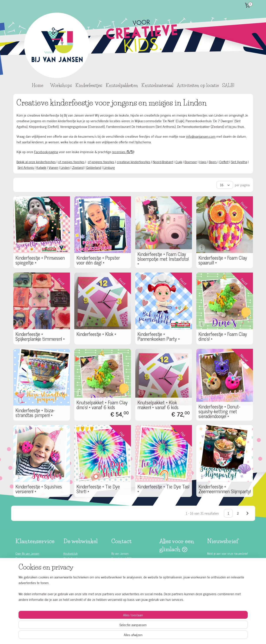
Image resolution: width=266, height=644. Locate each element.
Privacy (20, 582)
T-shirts (68, 587)
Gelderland (94, 167)
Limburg (109, 167)
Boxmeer (191, 162)
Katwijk (41, 167)
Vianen (53, 167)
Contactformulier (121, 577)
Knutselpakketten (122, 85)
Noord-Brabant (163, 162)
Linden (65, 167)
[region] (104, 625)
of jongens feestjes (101, 162)
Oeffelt (224, 162)
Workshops (61, 85)
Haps (203, 162)
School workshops (74, 577)
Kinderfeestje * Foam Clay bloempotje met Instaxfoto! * (163, 259)
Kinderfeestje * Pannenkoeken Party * (159, 336)
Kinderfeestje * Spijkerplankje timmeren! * (40, 336)
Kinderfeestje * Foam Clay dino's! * (223, 336)
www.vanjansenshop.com (126, 573)
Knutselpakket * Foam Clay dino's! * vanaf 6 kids (102, 405)
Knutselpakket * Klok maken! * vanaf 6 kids (158, 405)
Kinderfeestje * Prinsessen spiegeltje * (40, 260)
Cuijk (179, 162)
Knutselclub (70, 553)
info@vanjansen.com (201, 136)
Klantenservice (24, 563)
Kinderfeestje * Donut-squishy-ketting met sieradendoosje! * (219, 411)
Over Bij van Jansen (27, 553)
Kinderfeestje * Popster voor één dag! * (98, 260)
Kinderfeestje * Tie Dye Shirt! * (98, 489)
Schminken (70, 582)
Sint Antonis (26, 167)
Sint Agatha (239, 162)
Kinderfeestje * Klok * (96, 334)
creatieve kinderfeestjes (134, 162)
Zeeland (78, 167)
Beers (213, 162)
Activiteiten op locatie (198, 85)
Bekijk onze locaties (123, 587)
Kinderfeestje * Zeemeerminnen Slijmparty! (225, 489)
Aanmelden (219, 565)
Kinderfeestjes (89, 85)
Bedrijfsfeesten (72, 573)
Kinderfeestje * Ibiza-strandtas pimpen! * (35, 413)
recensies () (123, 152)
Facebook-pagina (46, 152)
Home (37, 85)
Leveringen (22, 573)
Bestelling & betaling (28, 568)
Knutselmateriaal (157, 85)
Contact (20, 558)
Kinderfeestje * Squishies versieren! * (39, 489)
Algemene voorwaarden (29, 587)
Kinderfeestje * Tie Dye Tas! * (163, 489)
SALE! (228, 85)
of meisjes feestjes (71, 162)
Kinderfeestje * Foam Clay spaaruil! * (223, 260)
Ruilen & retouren (26, 577)
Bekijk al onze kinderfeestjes (36, 162)
